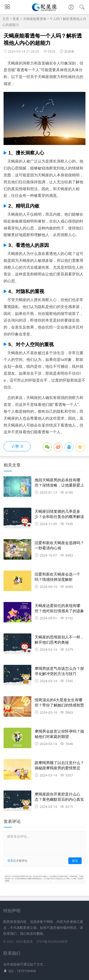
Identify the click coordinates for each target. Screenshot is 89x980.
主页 (6, 19)
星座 (16, 19)
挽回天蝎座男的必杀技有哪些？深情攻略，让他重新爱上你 (59, 485)
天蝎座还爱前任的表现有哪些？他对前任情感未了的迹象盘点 (59, 611)
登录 (10, 861)
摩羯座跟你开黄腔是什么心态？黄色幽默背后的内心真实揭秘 (59, 800)
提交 (75, 861)
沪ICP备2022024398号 (52, 942)
